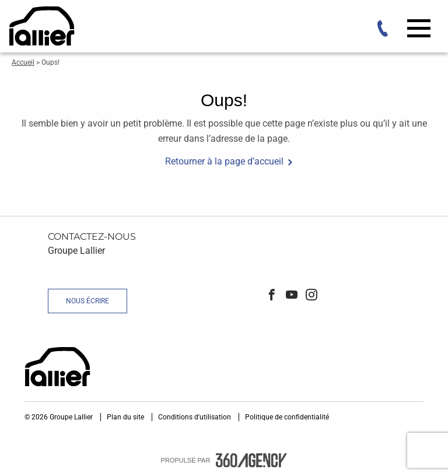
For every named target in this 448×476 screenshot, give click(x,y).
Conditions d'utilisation (195, 417)
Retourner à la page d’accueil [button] (224, 161)
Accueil (23, 62)
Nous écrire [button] (87, 301)
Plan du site (126, 417)
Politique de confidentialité (287, 417)
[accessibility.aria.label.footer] (251, 460)
